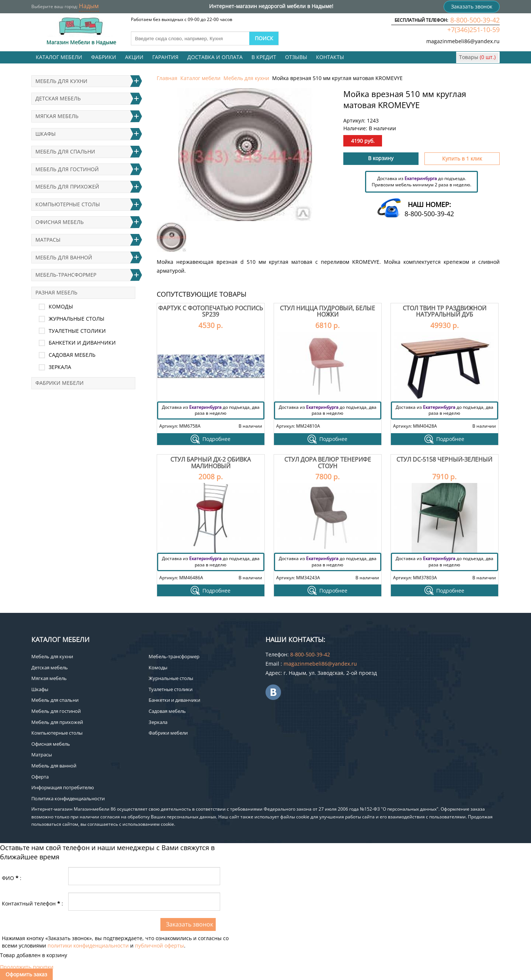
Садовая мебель (72, 355)
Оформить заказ (26, 974)
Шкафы (46, 134)
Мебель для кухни (246, 78)
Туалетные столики (77, 331)
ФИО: (12, 878)
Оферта (40, 777)
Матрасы (48, 240)
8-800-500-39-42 (475, 20)
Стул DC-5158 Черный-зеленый (444, 459)
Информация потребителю (63, 787)
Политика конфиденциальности (68, 798)
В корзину (381, 158)
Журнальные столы (77, 319)
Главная (167, 78)
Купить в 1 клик (462, 158)
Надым (89, 6)
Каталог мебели (59, 57)
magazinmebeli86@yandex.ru (463, 41)
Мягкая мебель (57, 116)
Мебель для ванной (64, 257)
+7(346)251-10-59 (473, 30)
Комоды (61, 306)
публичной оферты (159, 946)
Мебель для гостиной (67, 169)
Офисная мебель (60, 222)
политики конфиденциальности (88, 946)
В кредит (264, 57)
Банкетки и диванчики (82, 343)
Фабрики (104, 57)
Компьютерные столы (68, 204)
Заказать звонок (472, 6)
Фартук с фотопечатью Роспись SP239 (211, 311)
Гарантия (165, 57)
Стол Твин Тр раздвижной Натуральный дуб (445, 311)
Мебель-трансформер (66, 275)
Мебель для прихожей (67, 187)
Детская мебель (58, 98)
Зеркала (60, 367)
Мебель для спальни (65, 151)
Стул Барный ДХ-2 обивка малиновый (211, 463)
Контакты (330, 57)
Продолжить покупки (27, 967)
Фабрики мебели (60, 383)
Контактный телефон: (32, 903)
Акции (134, 57)
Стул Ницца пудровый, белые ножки (327, 311)
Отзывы (296, 57)
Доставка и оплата (215, 57)
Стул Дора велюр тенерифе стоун (328, 463)
